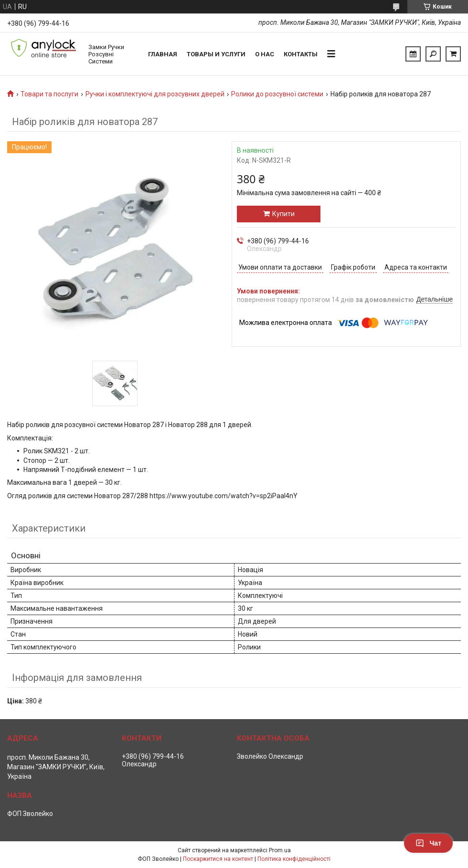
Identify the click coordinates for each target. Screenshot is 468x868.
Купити (283, 214)
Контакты (301, 54)
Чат (428, 843)
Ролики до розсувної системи (277, 94)
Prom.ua (280, 850)
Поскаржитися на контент (218, 859)
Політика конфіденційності (294, 859)
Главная (163, 54)
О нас (265, 54)
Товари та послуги (49, 94)
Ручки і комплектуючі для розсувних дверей (155, 94)
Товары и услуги (216, 54)
